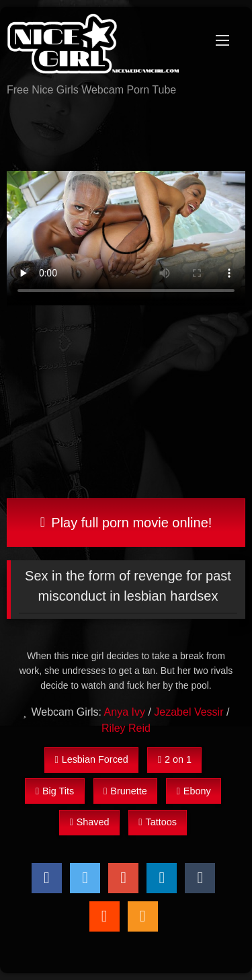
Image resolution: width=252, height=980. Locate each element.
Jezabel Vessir (188, 712)
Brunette (125, 791)
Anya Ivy (125, 712)
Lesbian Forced (91, 759)
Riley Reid (126, 728)
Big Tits (55, 791)
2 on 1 (175, 759)
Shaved (89, 822)
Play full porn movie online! (126, 523)
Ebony (194, 791)
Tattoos (158, 822)
